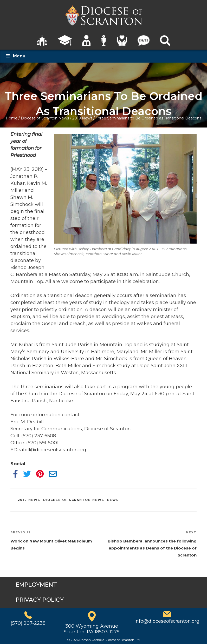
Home (12, 118)
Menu (15, 56)
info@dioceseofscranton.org (167, 621)
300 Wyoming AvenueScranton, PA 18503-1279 (92, 629)
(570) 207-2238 (28, 623)
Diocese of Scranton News (45, 118)
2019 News (82, 118)
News (113, 500)
